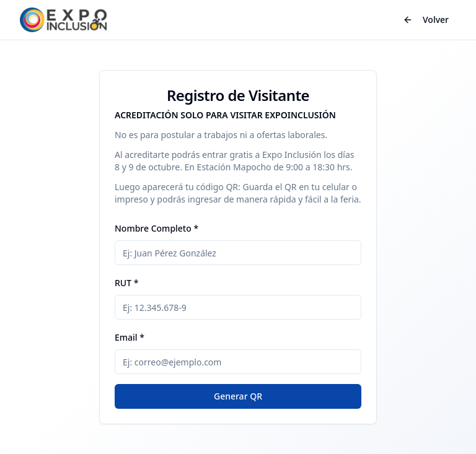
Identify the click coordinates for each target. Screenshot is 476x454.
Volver (426, 20)
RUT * (126, 283)
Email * (130, 337)
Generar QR (238, 396)
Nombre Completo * (156, 228)
